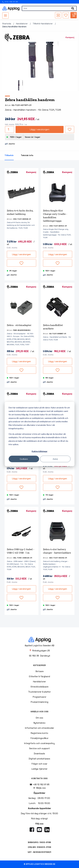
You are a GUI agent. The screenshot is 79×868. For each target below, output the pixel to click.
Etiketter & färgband (39, 676)
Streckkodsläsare (39, 687)
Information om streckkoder (39, 728)
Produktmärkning (39, 702)
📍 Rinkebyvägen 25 (39, 651)
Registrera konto (39, 733)
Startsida (7, 24)
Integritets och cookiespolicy (39, 743)
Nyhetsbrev (39, 723)
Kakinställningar (40, 451)
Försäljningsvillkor (39, 738)
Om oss (39, 718)
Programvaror (39, 697)
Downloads (39, 754)
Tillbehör (9, 155)
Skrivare (39, 671)
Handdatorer (22, 24)
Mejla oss (41, 788)
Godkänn (24, 459)
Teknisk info (27, 155)
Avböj (55, 459)
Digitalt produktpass (39, 759)
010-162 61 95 (10, 2)
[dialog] (39, 434)
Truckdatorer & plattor (39, 692)
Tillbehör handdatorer (43, 24)
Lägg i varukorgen (40, 129)
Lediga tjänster (39, 769)
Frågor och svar (39, 764)
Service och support (39, 748)
